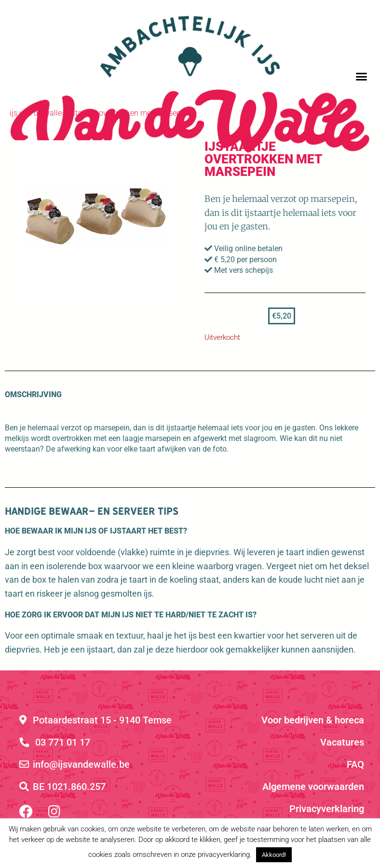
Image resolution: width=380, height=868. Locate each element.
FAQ (355, 764)
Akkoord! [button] (274, 855)
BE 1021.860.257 (62, 787)
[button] (362, 77)
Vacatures (342, 742)
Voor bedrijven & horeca (313, 720)
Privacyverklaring (327, 809)
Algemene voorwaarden (313, 787)
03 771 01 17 (55, 742)
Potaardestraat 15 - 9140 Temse (95, 720)
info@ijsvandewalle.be (75, 764)
